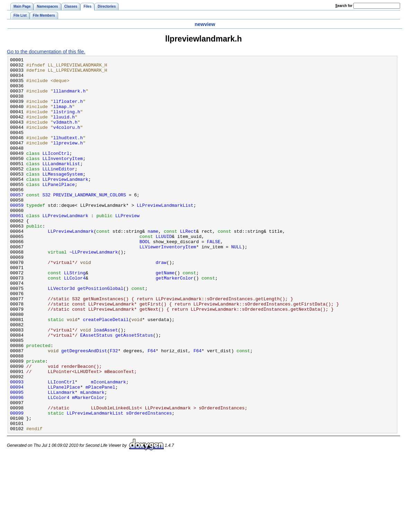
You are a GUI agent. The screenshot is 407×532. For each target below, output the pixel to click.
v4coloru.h (67, 142)
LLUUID (164, 273)
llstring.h (67, 123)
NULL (237, 285)
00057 (17, 223)
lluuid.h (64, 129)
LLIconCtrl (56, 173)
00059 (17, 235)
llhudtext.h (68, 154)
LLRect (188, 266)
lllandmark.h (70, 98)
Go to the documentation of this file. (46, 52)
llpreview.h (68, 160)
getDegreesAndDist (84, 410)
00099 (17, 485)
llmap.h (63, 117)
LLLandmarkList (61, 185)
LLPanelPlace (59, 210)
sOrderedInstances (149, 485)
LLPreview (127, 248)
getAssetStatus (134, 391)
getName (165, 316)
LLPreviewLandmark (65, 204)
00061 (17, 248)
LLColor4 (75, 322)
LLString (75, 316)
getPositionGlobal (100, 335)
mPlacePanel (100, 453)
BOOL (145, 279)
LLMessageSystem (63, 198)
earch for (344, 6)
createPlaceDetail (106, 372)
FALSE (214, 279)
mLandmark (92, 460)
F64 (151, 410)
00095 (17, 460)
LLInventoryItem (63, 179)
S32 (47, 223)
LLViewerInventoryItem (168, 285)
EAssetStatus (97, 391)
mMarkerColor (88, 466)
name (153, 266)
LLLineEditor (59, 192)
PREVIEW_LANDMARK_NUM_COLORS (90, 223)
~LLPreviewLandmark (93, 291)
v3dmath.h (65, 135)
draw (161, 304)
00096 (17, 466)
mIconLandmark (108, 447)
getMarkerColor (175, 322)
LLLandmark (61, 460)
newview (205, 24)
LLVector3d (61, 335)
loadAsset (106, 385)
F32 (114, 410)
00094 (17, 453)
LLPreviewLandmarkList (165, 235)
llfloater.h (68, 110)
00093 (17, 447)
